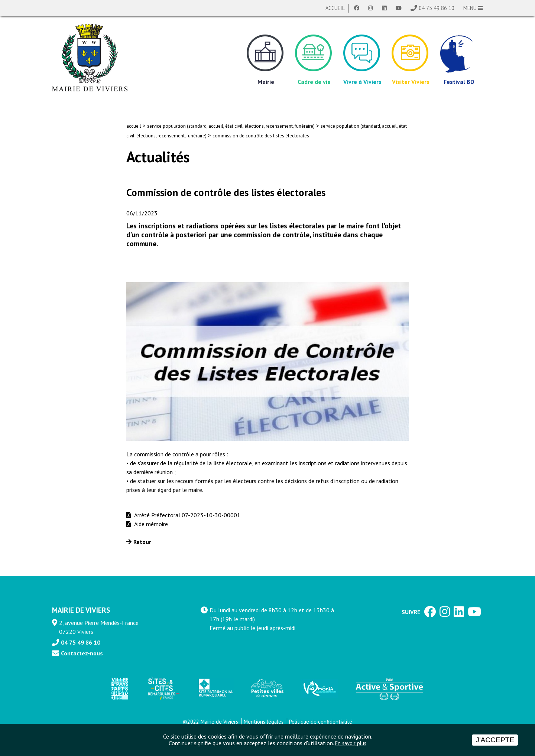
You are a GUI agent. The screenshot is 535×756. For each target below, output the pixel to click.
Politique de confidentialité (321, 722)
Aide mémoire (150, 524)
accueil (134, 126)
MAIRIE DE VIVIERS (81, 610)
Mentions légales (264, 722)
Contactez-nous (82, 653)
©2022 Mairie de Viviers (210, 722)
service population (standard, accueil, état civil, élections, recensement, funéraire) (231, 126)
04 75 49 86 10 (437, 8)
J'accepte (495, 740)
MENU (473, 8)
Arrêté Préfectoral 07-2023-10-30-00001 (187, 515)
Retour (142, 542)
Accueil (335, 8)
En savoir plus (351, 743)
